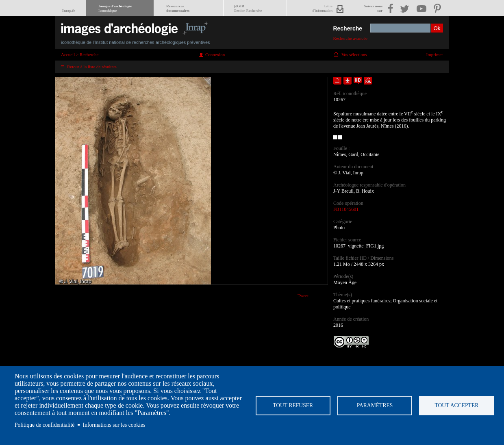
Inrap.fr (69, 11)
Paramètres (375, 405)
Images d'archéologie (115, 8)
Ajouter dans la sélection (337, 81)
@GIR (248, 8)
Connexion (215, 54)
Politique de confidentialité (45, 425)
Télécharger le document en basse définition (348, 81)
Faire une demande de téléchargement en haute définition (358, 81)
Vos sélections (354, 54)
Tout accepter (456, 405)
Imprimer (434, 54)
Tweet (303, 295)
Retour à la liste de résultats (92, 67)
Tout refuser (293, 405)
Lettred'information (323, 8)
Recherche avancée (350, 38)
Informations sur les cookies (114, 425)
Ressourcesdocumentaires (178, 8)
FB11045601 (346, 209)
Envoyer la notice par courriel (368, 81)
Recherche (348, 28)
